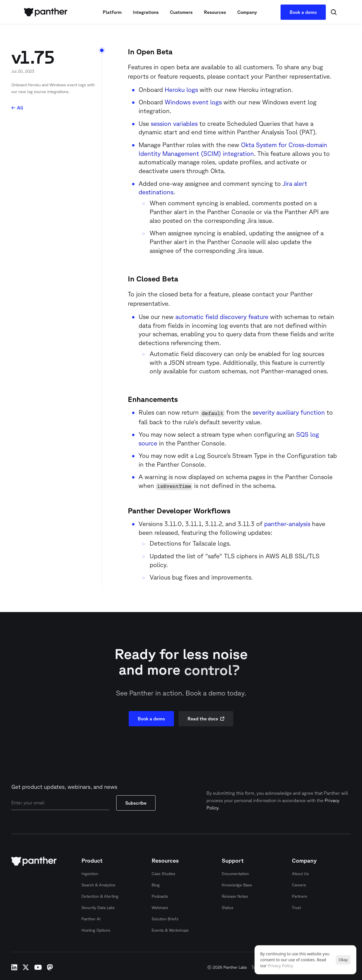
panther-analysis (287, 524)
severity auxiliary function (289, 412)
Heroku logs (181, 90)
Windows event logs (193, 102)
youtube (38, 967)
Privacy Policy (280, 966)
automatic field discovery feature (222, 317)
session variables (174, 123)
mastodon (50, 967)
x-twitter (26, 967)
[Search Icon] (334, 12)
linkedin (14, 967)
